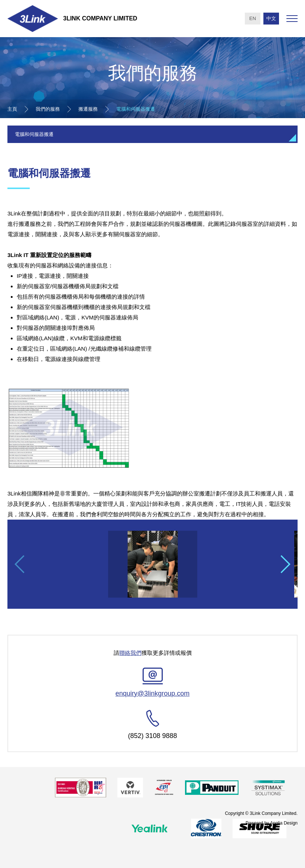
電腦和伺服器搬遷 (136, 109)
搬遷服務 (88, 109)
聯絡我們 (130, 653)
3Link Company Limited (100, 18)
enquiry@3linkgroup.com (152, 693)
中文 (271, 18)
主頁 (12, 109)
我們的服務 (48, 109)
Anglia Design (284, 823)
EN (253, 18)
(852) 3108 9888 (152, 736)
